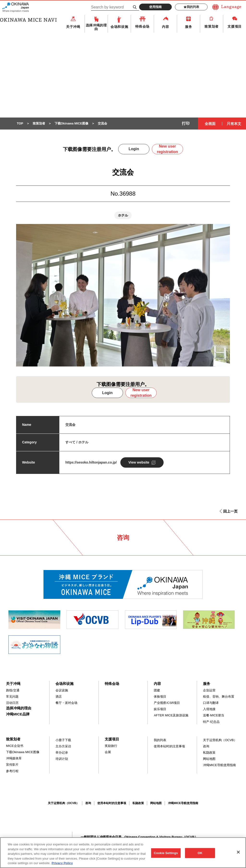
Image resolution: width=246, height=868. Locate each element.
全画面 (210, 124)
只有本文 (234, 124)
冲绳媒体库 (14, 758)
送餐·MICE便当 (214, 715)
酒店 (59, 697)
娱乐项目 (160, 709)
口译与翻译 (211, 703)
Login (134, 149)
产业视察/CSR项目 (167, 703)
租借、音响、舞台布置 (219, 697)
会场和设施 (119, 27)
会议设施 (62, 690)
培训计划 (62, 759)
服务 (188, 27)
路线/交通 (13, 690)
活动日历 (12, 703)
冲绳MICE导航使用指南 (219, 765)
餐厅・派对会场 (66, 703)
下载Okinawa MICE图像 (23, 752)
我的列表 (191, 7)
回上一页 (230, 511)
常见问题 (12, 697)
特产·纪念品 (211, 722)
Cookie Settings (166, 855)
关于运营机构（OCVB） (220, 740)
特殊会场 (142, 26)
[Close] (238, 855)
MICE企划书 (15, 746)
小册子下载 (63, 740)
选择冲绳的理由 (96, 27)
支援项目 (235, 26)
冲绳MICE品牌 (18, 714)
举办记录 (62, 753)
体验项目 (160, 697)
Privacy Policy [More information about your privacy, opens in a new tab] (62, 866)
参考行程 (12, 771)
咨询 (206, 746)
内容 (165, 27)
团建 (157, 690)
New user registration (167, 149)
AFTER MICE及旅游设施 (171, 715)
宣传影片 (12, 765)
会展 (108, 752)
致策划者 (212, 26)
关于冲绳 (73, 27)
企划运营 (209, 690)
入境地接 (209, 709)
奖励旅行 (111, 746)
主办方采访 (63, 746)
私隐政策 (209, 753)
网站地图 (209, 759)
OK (200, 855)
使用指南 (155, 7)
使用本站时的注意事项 (169, 746)
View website (139, 462)
